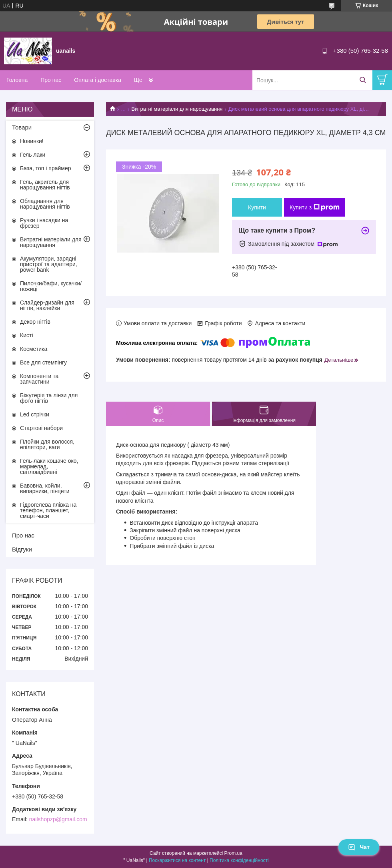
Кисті (27, 335)
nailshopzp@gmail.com (58, 819)
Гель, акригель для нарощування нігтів (45, 185)
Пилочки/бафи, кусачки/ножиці (51, 286)
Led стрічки (35, 414)
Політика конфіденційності (239, 860)
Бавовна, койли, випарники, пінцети (45, 488)
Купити (257, 207)
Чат (359, 847)
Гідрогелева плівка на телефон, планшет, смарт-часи (48, 510)
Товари (22, 127)
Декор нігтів (35, 322)
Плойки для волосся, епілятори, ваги (47, 444)
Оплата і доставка (98, 80)
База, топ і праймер (45, 168)
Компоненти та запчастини (39, 379)
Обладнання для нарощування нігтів (45, 204)
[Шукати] (363, 80)
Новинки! (32, 141)
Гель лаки (33, 155)
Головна (17, 80)
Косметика (34, 349)
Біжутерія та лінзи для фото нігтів (49, 398)
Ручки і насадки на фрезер (44, 223)
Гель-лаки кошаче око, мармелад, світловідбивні (49, 466)
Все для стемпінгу (43, 362)
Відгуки (22, 549)
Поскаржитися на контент (177, 860)
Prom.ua (233, 853)
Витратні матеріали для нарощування (177, 109)
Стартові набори (41, 428)
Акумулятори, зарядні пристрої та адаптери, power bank (49, 264)
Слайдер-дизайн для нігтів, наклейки (47, 305)
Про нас (51, 80)
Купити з (315, 207)
